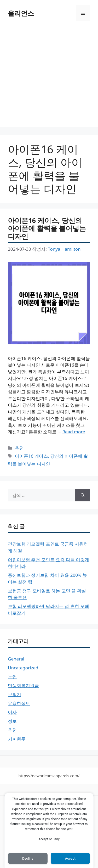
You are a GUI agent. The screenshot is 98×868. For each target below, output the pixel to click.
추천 (19, 448)
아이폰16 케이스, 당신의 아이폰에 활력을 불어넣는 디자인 (47, 228)
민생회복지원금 (23, 685)
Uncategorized (23, 668)
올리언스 (21, 13)
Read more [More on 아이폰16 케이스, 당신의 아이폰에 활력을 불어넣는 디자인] (74, 432)
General (16, 659)
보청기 (15, 694)
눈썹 (12, 677)
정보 (12, 721)
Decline (28, 858)
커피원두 (17, 739)
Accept (70, 858)
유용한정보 (19, 703)
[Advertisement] (49, 78)
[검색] (83, 495)
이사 (12, 712)
